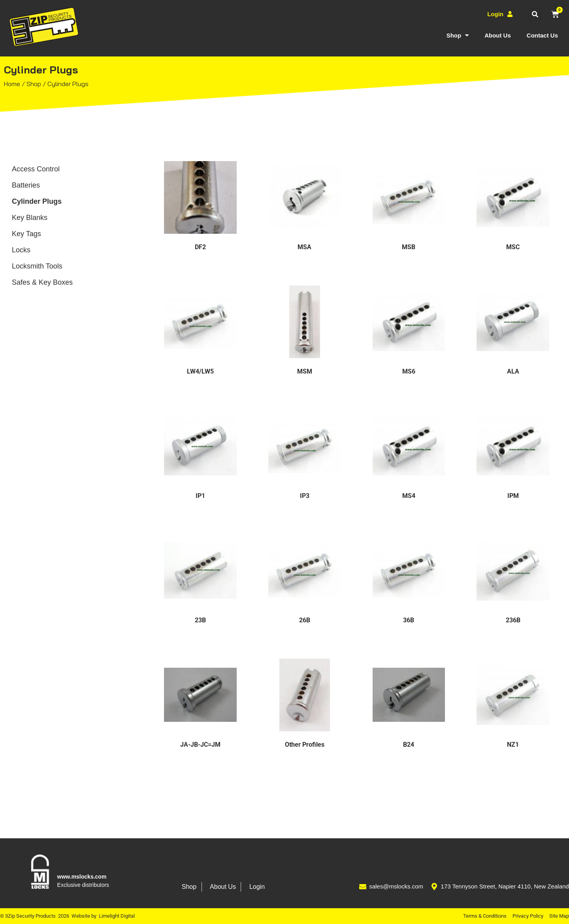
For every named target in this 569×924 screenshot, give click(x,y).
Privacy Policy (528, 916)
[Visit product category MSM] (305, 332)
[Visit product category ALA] (513, 332)
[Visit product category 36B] (409, 581)
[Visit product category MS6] (409, 332)
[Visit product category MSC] (513, 208)
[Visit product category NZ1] (513, 705)
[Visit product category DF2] (200, 208)
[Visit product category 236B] (513, 581)
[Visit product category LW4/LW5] (200, 332)
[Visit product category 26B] (305, 581)
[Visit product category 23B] (200, 581)
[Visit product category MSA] (305, 208)
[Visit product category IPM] (513, 456)
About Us (498, 35)
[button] (535, 14)
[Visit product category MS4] (409, 456)
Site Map (559, 916)
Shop (458, 35)
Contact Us (542, 35)
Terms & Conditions (485, 916)
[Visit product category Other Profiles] (305, 705)
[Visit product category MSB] (409, 208)
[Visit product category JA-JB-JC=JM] (200, 705)
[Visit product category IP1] (200, 456)
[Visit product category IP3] (305, 456)
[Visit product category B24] (409, 705)
